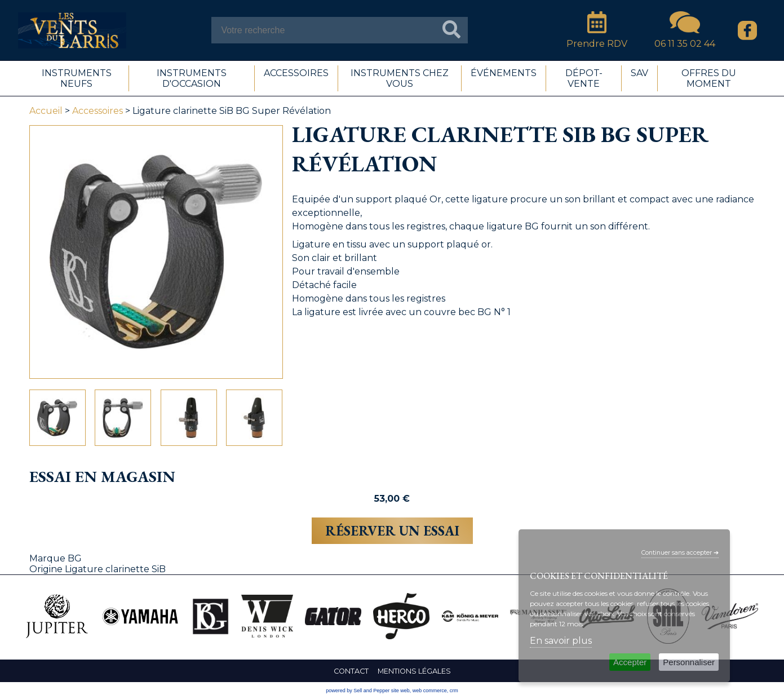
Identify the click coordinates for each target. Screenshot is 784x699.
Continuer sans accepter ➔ (680, 553)
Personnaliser (689, 662)
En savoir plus (561, 641)
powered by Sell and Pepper (358, 691)
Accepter (630, 662)
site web (400, 691)
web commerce (430, 691)
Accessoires (98, 111)
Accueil (46, 111)
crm (454, 691)
